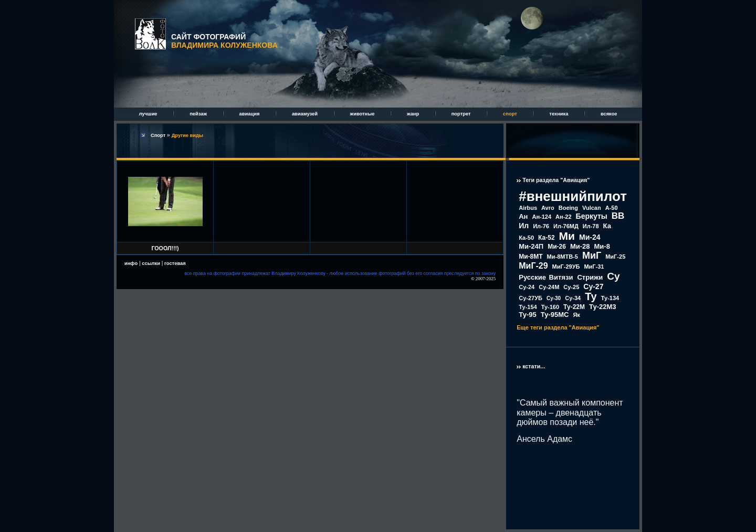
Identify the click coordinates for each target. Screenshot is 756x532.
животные (363, 114)
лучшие (149, 114)
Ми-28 (580, 246)
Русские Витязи (546, 277)
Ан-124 (542, 217)
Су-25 (571, 287)
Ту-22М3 (603, 307)
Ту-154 (528, 307)
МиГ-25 (615, 257)
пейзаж (199, 114)
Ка (607, 226)
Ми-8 (602, 246)
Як (576, 315)
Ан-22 (564, 217)
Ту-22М (574, 307)
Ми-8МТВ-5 (563, 257)
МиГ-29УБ (566, 267)
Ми (567, 236)
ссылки (151, 263)
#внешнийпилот (573, 196)
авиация (250, 114)
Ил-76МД (566, 226)
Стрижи (590, 277)
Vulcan (592, 208)
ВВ (618, 216)
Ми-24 (590, 237)
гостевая (175, 263)
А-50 (612, 208)
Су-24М (549, 287)
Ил (524, 226)
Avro (548, 208)
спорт (511, 114)
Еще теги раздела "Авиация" (558, 327)
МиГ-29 (533, 266)
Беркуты (592, 216)
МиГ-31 (594, 267)
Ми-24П (531, 246)
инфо (131, 263)
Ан (523, 216)
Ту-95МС (555, 315)
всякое (609, 114)
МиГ (592, 256)
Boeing (568, 208)
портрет (462, 114)
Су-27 (593, 286)
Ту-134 (610, 298)
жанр (414, 114)
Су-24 (527, 287)
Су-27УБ (531, 298)
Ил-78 (591, 226)
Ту (591, 296)
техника (559, 114)
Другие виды (187, 135)
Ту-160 (550, 307)
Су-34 (573, 298)
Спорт (159, 135)
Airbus (528, 208)
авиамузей (306, 114)
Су (613, 276)
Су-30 (554, 298)
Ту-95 (527, 315)
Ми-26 (557, 247)
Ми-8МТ (531, 257)
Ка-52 (547, 238)
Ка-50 (526, 238)
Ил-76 (541, 226)
